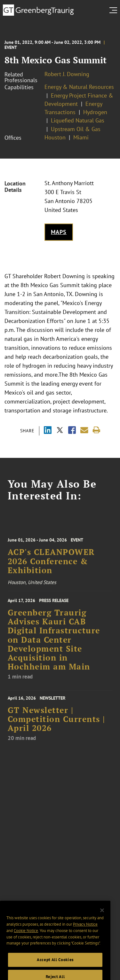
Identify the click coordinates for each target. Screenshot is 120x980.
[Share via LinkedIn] (48, 431)
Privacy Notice (85, 934)
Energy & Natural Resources (79, 87)
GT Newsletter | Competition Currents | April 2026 (56, 725)
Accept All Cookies (55, 970)
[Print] (96, 430)
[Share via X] (60, 431)
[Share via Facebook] (72, 431)
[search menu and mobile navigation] (115, 10)
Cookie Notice (26, 941)
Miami (81, 137)
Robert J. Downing (67, 74)
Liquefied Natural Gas (78, 120)
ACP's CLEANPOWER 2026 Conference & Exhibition (51, 566)
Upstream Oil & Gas (76, 129)
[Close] (102, 920)
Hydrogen (95, 112)
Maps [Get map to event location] (59, 232)
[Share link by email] (84, 430)
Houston (55, 137)
